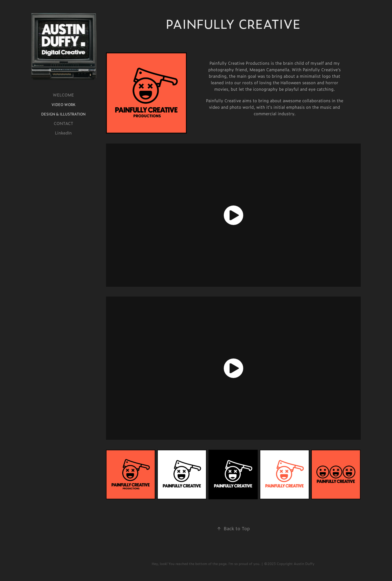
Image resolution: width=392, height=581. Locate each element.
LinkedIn (63, 133)
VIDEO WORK (63, 104)
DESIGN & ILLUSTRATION (63, 114)
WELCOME (63, 95)
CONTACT (63, 123)
